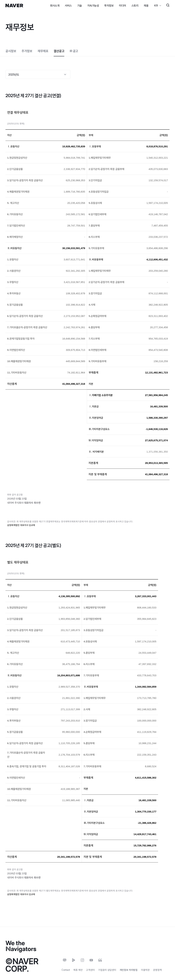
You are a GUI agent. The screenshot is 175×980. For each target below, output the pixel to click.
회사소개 (55, 5)
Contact (66, 970)
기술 (80, 5)
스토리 (135, 5)
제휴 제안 (78, 970)
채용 (146, 5)
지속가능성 (93, 5)
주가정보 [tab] (27, 51)
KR (156, 5)
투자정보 (109, 5)
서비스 (68, 5)
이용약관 (145, 970)
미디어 (122, 5)
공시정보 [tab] (11, 51)
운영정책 (157, 970)
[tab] (74, 51)
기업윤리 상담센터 (107, 970)
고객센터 (90, 970)
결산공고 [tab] (59, 51)
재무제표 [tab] (43, 51)
